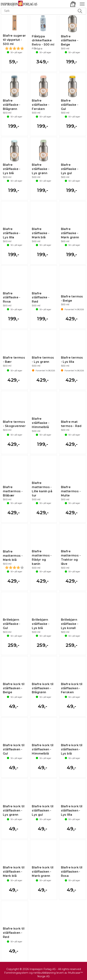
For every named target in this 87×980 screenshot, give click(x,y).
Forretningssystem (16, 973)
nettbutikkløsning (45, 973)
